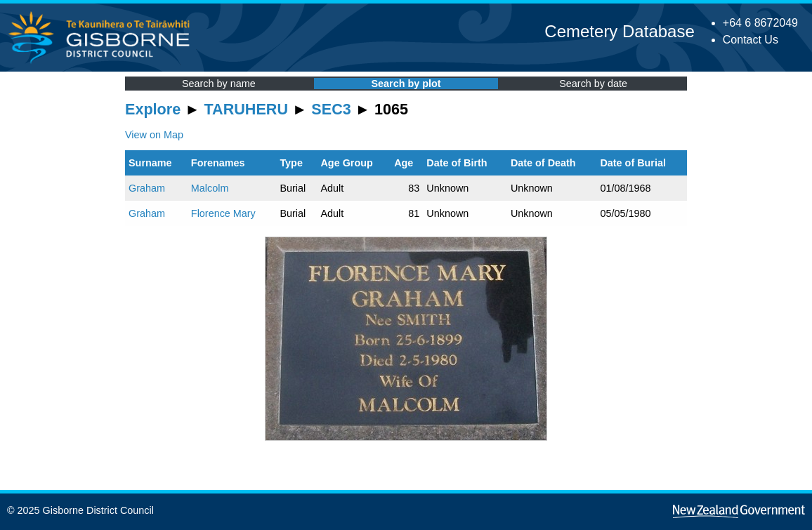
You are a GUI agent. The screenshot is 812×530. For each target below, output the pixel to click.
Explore (153, 109)
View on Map (154, 135)
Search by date (593, 84)
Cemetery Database (619, 31)
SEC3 (331, 109)
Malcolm (210, 188)
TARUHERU (246, 109)
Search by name (219, 84)
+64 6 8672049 (760, 23)
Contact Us (751, 40)
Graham (147, 188)
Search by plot (406, 84)
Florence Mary (223, 213)
